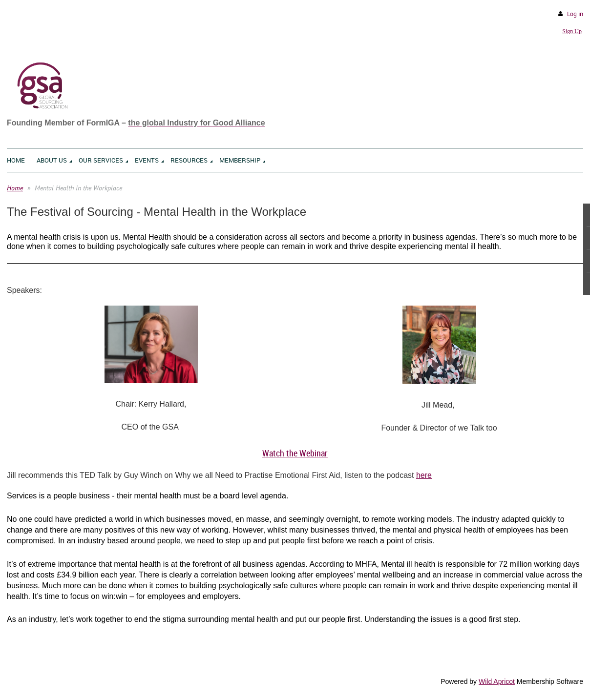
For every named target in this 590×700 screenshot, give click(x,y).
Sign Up (572, 31)
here (424, 475)
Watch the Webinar (295, 453)
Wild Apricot (497, 681)
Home (15, 188)
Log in (575, 14)
